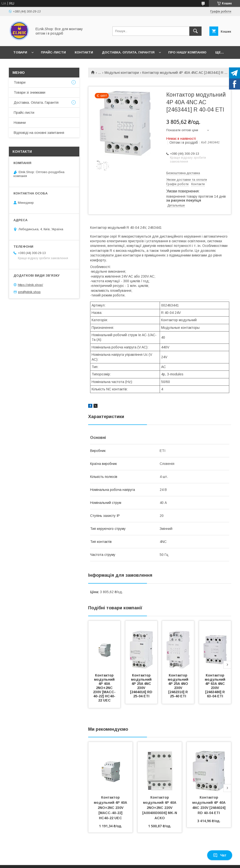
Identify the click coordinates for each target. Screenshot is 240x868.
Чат (220, 855)
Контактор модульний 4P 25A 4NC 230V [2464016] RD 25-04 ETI (142, 686)
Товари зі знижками (30, 92)
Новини (20, 123)
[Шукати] (195, 31)
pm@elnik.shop (29, 292)
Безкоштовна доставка (183, 173)
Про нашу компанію (187, 52)
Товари (20, 52)
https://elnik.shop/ (30, 285)
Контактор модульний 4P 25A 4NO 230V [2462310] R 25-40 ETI (179, 686)
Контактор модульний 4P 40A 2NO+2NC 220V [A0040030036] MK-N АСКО (160, 808)
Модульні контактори (122, 73)
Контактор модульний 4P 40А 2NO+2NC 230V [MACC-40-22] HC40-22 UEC (104, 688)
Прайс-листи (53, 52)
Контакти (84, 52)
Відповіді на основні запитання (39, 133)
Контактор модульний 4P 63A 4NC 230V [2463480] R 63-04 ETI (216, 686)
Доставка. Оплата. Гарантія (128, 52)
